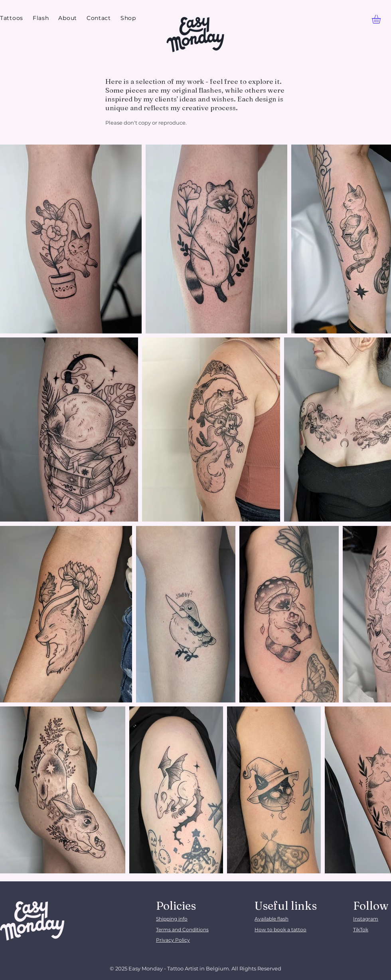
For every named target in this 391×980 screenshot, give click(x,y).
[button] (12, 18)
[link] (381, 19)
